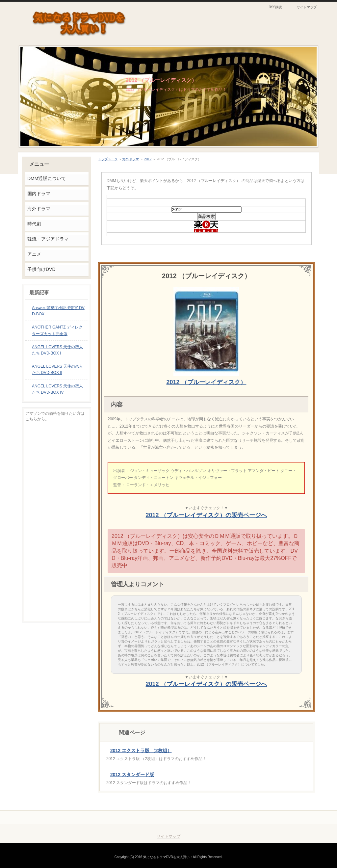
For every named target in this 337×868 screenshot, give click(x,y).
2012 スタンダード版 (132, 775)
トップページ (108, 159)
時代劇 (34, 224)
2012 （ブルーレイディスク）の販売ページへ (207, 515)
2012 (148, 159)
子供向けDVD (41, 269)
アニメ (34, 254)
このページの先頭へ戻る (289, 817)
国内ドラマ (39, 194)
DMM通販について (47, 178)
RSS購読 (275, 7)
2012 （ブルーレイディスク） (161, 80)
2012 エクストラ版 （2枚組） (141, 750)
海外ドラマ (131, 159)
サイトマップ (307, 7)
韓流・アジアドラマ (48, 239)
